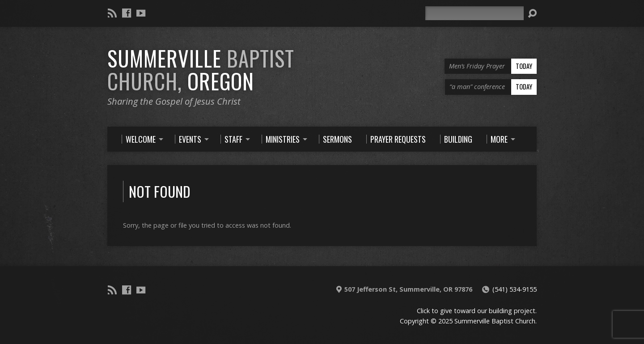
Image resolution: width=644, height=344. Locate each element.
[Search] (475, 13)
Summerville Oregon (201, 70)
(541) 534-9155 (515, 289)
